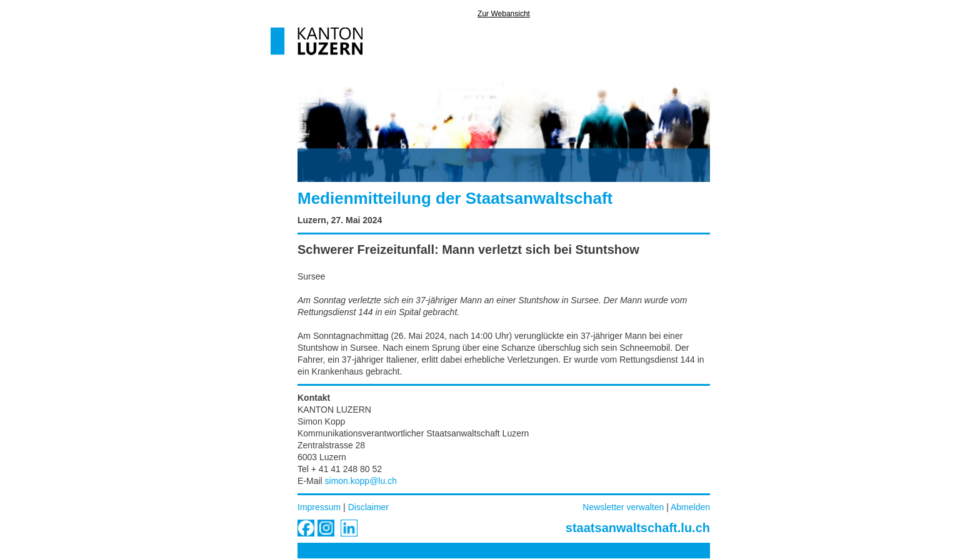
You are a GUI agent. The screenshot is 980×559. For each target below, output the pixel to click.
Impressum (319, 507)
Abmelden (690, 507)
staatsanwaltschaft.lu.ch (638, 528)
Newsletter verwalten (623, 507)
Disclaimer (368, 507)
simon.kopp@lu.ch (361, 481)
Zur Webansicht (504, 14)
